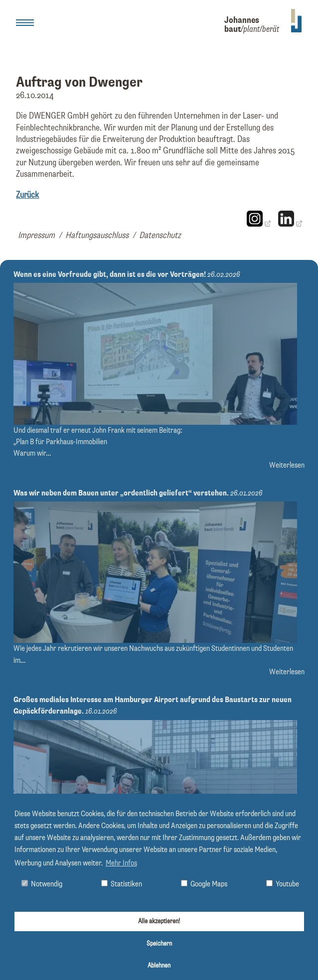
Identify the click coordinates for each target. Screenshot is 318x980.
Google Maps (204, 884)
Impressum (36, 236)
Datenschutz (160, 236)
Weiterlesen (287, 465)
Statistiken (122, 884)
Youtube (283, 884)
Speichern (159, 944)
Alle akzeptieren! (159, 921)
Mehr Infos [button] (121, 863)
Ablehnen (159, 966)
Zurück (27, 195)
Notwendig (42, 884)
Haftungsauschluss (97, 236)
